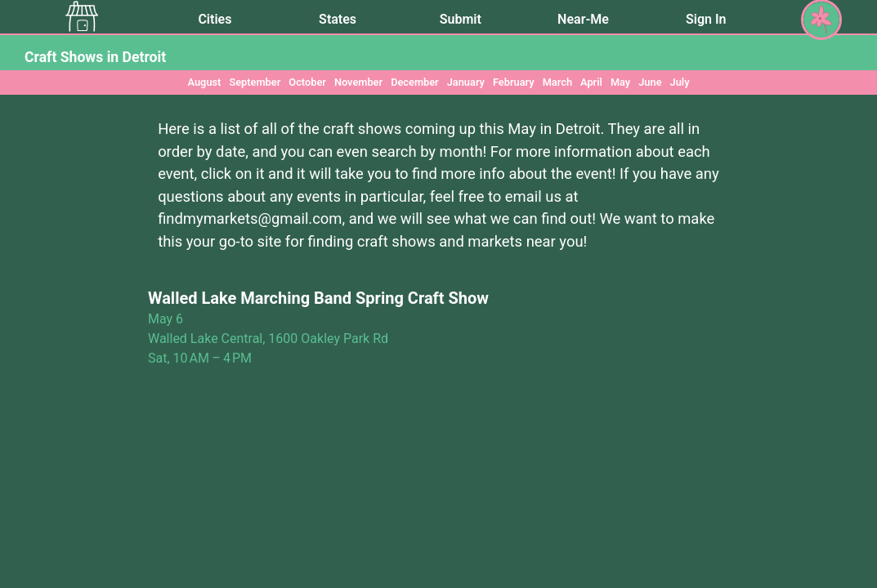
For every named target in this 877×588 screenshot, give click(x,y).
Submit (461, 19)
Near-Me (583, 19)
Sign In (706, 19)
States (338, 19)
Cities (215, 19)
